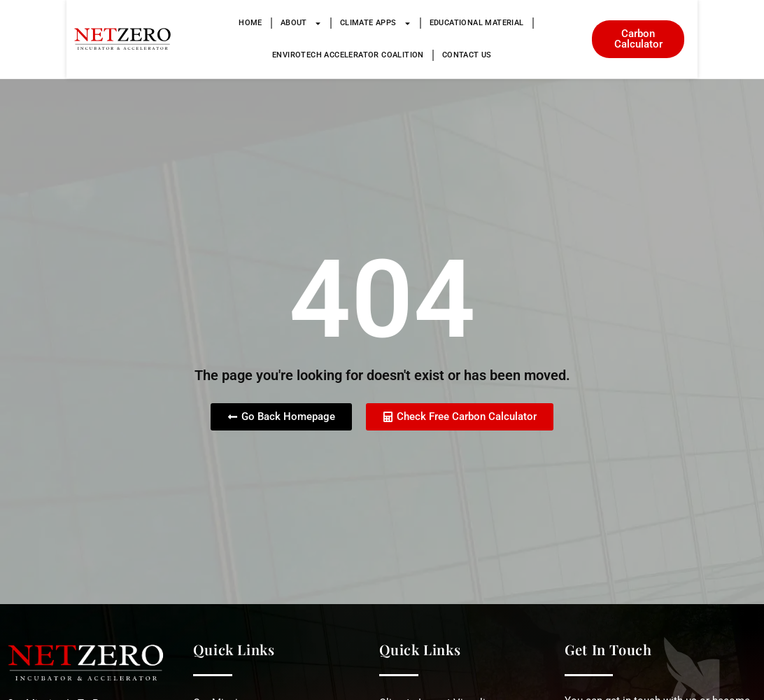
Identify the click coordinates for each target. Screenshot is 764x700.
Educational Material (391, 23)
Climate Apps (290, 23)
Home (166, 23)
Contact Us (382, 55)
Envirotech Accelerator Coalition (533, 23)
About (216, 23)
